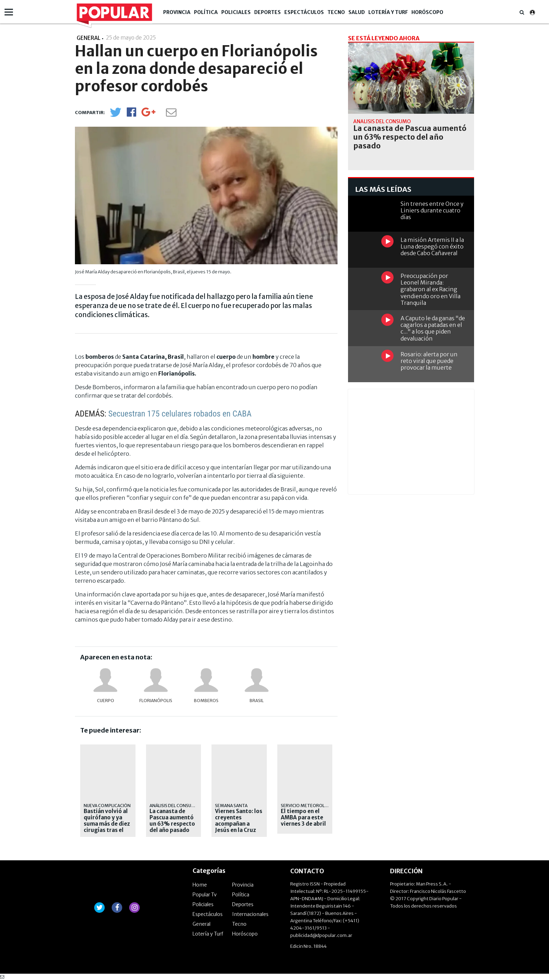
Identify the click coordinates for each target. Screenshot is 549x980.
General (201, 924)
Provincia (177, 12)
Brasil (257, 701)
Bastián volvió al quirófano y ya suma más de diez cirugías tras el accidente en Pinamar (107, 827)
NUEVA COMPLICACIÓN (107, 806)
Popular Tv (205, 895)
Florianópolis (156, 701)
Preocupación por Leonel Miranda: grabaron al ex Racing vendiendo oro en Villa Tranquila (430, 289)
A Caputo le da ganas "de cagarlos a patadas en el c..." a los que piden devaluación (433, 328)
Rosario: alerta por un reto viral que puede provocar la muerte (429, 361)
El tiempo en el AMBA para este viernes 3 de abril (303, 818)
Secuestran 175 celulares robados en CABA (180, 414)
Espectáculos (304, 12)
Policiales (236, 12)
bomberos (206, 701)
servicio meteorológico (310, 806)
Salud (357, 12)
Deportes (267, 12)
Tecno (336, 12)
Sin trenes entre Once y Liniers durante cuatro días (432, 210)
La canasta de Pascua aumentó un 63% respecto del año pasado (172, 821)
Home (200, 885)
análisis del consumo (174, 806)
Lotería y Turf (388, 12)
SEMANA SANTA (231, 806)
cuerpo (106, 701)
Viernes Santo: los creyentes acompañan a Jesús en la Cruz (239, 821)
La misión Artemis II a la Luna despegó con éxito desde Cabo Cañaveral (432, 246)
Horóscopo (427, 12)
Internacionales (250, 914)
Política (206, 12)
